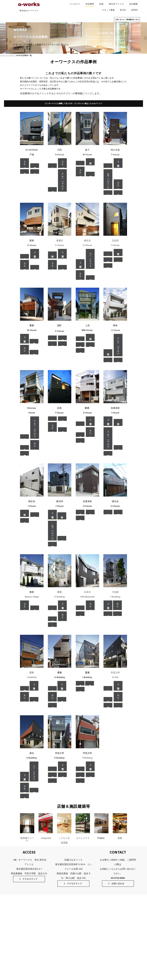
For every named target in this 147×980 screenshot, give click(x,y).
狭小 (52, 166)
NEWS (134, 10)
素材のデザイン (20, 934)
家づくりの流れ (82, 926)
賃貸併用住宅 (25, 171)
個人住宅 (52, 189)
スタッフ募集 (108, 10)
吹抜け (90, 162)
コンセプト (75, 4)
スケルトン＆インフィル (56, 930)
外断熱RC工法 (52, 922)
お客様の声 (80, 918)
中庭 (25, 256)
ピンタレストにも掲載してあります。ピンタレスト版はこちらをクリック (73, 103)
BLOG (123, 10)
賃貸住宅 (35, 608)
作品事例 (90, 4)
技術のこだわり (49, 914)
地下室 (108, 260)
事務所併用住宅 (25, 453)
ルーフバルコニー (108, 179)
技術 (101, 4)
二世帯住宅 (35, 166)
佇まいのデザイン (21, 926)
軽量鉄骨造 (90, 345)
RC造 (25, 350)
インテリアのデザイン (23, 938)
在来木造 (118, 260)
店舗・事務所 (25, 796)
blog (78, 938)
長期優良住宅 (52, 926)
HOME (3, 55)
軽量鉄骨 (80, 683)
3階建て (118, 163)
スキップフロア (63, 180)
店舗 (117, 614)
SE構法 (25, 163)
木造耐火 (35, 171)
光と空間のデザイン (22, 930)
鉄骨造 (52, 775)
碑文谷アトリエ (116, 4)
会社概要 (133, 4)
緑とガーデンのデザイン (23, 942)
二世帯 (34, 341)
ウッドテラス (90, 259)
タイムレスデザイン (22, 922)
